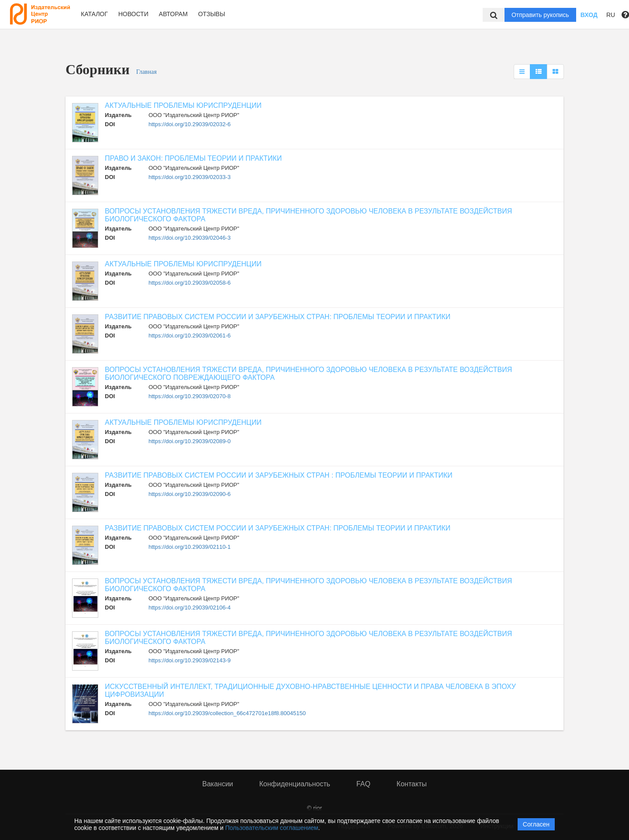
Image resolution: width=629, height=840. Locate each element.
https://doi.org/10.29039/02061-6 (190, 336)
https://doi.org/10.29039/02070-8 (190, 396)
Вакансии (218, 784)
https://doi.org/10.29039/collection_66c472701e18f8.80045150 (227, 713)
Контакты (412, 784)
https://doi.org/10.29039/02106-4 (190, 608)
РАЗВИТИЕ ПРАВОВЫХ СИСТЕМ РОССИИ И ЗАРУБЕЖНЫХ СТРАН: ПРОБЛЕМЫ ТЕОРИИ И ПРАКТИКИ (278, 317)
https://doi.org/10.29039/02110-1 (190, 547)
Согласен (536, 824)
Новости (133, 14)
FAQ (363, 784)
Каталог (94, 14)
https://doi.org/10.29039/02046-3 (190, 238)
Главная (147, 72)
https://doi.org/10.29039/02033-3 (190, 177)
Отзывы (211, 14)
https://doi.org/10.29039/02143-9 (190, 660)
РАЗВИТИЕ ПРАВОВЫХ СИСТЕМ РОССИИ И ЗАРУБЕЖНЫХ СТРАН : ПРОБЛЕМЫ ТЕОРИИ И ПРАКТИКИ (279, 475)
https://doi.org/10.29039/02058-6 (190, 283)
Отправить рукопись (540, 15)
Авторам (173, 14)
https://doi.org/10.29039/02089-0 (190, 441)
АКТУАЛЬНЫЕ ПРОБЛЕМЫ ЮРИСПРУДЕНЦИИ (183, 105)
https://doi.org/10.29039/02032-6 (190, 124)
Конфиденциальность (295, 784)
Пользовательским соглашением (272, 828)
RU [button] (611, 15)
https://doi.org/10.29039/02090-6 (190, 494)
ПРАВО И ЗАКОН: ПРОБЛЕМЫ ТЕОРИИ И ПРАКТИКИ (193, 158)
